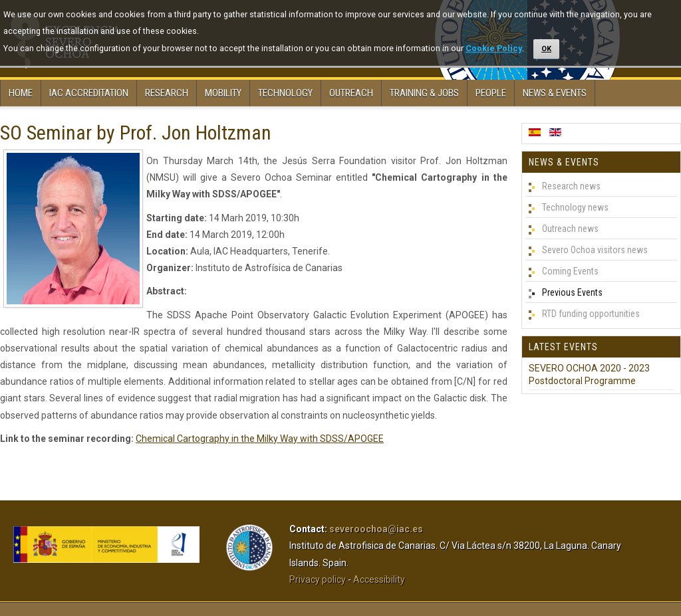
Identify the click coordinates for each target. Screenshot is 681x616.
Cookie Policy (494, 48)
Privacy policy (318, 579)
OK (546, 49)
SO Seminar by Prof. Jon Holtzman (136, 133)
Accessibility (379, 579)
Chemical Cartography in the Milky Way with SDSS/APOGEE (260, 439)
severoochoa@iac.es (376, 529)
